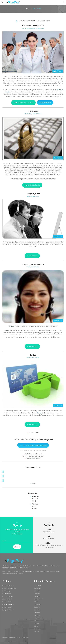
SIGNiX (37, 623)
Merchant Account (8, 607)
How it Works (22, 21)
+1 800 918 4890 (49, 539)
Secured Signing (39, 599)
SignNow (38, 594)
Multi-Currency (7, 594)
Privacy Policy (25, 638)
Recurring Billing (8, 599)
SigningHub (38, 604)
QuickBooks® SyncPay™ (9, 604)
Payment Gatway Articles (35, 506)
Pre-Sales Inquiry (49, 532)
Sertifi (37, 621)
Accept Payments (31, 21)
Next (37, 432)
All (17, 21)
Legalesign (38, 615)
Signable (38, 602)
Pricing (48, 21)
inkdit (37, 626)
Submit (17, 547)
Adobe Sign (38, 588)
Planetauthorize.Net (8, 596)
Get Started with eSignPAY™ (33, 26)
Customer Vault (7, 602)
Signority (37, 607)
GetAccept (38, 596)
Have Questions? (41, 21)
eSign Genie (38, 586)
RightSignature (39, 618)
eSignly (37, 632)
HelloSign (38, 613)
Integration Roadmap (9, 610)
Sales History (7, 591)
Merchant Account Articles (35, 499)
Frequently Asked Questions (33, 264)
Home (27, 9)
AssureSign (38, 610)
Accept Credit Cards (8, 586)
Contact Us (58, 158)
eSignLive (38, 629)
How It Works (33, 111)
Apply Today (58, 71)
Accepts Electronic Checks (10, 588)
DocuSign (38, 591)
